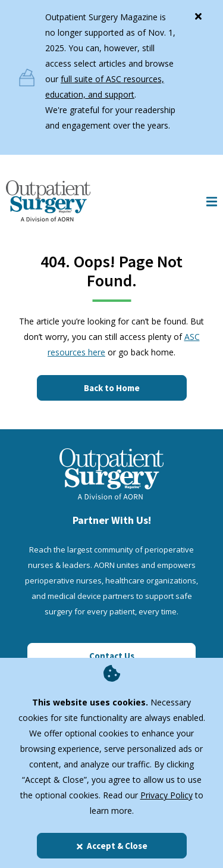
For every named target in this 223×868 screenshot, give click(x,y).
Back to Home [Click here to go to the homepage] (112, 388)
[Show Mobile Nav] (212, 201)
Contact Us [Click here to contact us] (112, 656)
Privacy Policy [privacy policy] (167, 795)
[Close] (198, 14)
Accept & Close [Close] (111, 846)
